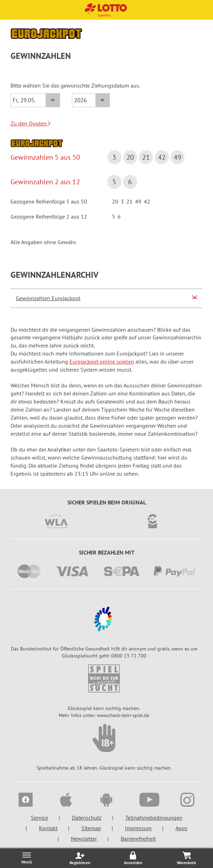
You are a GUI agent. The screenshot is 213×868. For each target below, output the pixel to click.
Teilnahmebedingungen (154, 818)
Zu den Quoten (31, 123)
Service (39, 818)
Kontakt (48, 828)
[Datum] (35, 100)
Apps (181, 828)
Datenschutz (87, 818)
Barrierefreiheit (138, 839)
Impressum (138, 828)
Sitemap (91, 828)
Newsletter (84, 839)
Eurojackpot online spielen (102, 361)
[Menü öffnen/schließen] (27, 858)
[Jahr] (91, 100)
